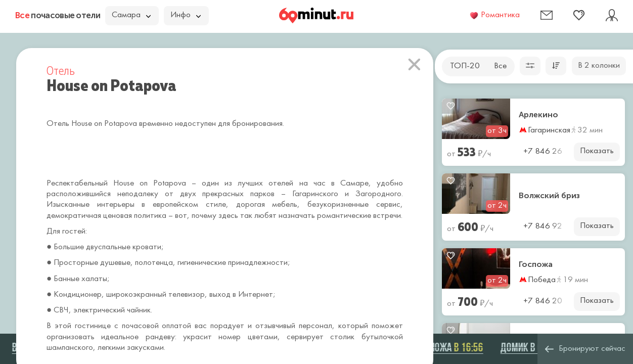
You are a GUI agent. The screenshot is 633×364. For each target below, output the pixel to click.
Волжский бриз (549, 196)
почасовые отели (58, 15)
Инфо (186, 15)
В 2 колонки (599, 66)
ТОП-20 (465, 66)
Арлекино (538, 115)
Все (500, 66)
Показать (597, 151)
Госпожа (536, 264)
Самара (131, 15)
